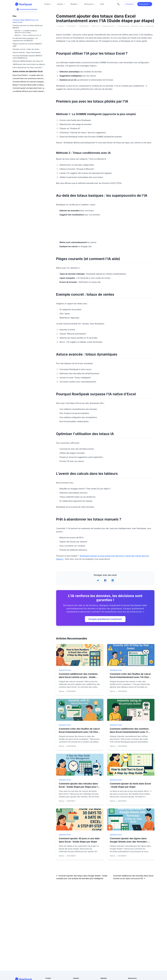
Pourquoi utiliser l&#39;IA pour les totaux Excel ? (26, 21)
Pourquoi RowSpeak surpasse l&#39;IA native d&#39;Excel (27, 57)
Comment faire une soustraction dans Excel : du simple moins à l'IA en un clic (29, 78)
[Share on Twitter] (98, 583)
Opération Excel (109, 26)
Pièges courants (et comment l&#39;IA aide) (27, 45)
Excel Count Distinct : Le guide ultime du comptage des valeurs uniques (29, 75)
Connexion (129, 4)
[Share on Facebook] (105, 583)
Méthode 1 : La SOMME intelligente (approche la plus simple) (26, 32)
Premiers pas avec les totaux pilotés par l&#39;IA (28, 27)
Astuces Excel (64, 29)
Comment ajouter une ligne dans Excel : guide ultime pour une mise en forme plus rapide (29, 88)
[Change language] (118, 4)
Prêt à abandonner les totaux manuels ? (28, 67)
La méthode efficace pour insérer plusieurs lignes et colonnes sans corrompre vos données (29, 91)
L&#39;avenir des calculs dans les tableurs (29, 64)
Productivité (89, 29)
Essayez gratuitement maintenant (105, 622)
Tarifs (102, 4)
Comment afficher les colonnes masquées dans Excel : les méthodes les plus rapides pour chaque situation (29, 82)
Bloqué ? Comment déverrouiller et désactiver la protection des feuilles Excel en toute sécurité (29, 85)
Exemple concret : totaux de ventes (26, 49)
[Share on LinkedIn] (113, 583)
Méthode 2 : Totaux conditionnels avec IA (28, 35)
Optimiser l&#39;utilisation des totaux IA (28, 61)
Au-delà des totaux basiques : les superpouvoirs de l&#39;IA (25, 39)
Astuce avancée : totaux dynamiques (27, 52)
